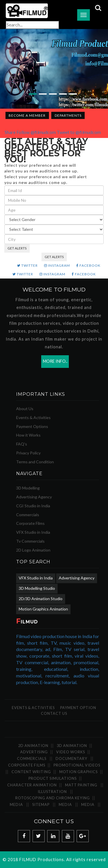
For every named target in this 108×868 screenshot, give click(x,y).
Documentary (71, 758)
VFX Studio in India (33, 532)
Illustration (52, 792)
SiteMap (41, 804)
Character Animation (32, 785)
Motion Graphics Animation (43, 609)
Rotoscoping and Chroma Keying (53, 798)
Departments (68, 115)
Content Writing (31, 772)
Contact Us (54, 713)
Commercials (28, 515)
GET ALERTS (17, 248)
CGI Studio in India (33, 506)
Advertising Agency (34, 497)
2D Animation (33, 746)
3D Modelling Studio (37, 588)
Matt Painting (81, 785)
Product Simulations (53, 778)
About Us (25, 409)
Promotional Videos (77, 765)
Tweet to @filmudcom (79, 132)
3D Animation (72, 746)
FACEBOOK (88, 265)
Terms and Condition (35, 462)
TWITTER (27, 265)
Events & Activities (33, 417)
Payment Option (78, 708)
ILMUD (27, 622)
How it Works (28, 435)
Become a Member (27, 115)
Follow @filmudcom (36, 132)
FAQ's (22, 444)
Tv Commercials (30, 541)
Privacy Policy (28, 453)
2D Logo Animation (33, 550)
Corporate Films (30, 523)
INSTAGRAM (57, 265)
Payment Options (32, 426)
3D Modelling (28, 488)
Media (16, 804)
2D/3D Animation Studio (41, 599)
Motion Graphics (78, 772)
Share (10, 132)
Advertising (34, 752)
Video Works (71, 752)
